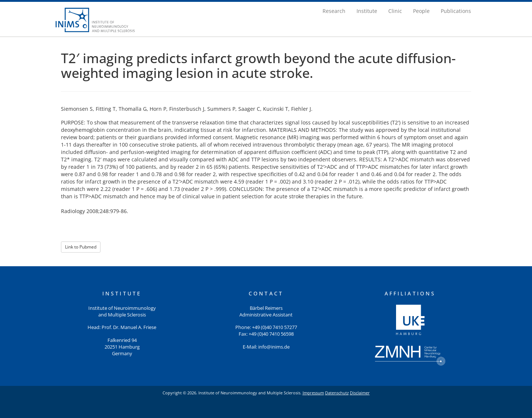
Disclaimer (360, 393)
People (421, 11)
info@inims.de (274, 347)
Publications (456, 11)
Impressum (313, 393)
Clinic (395, 11)
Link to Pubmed (81, 247)
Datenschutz (337, 393)
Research (334, 11)
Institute (367, 11)
